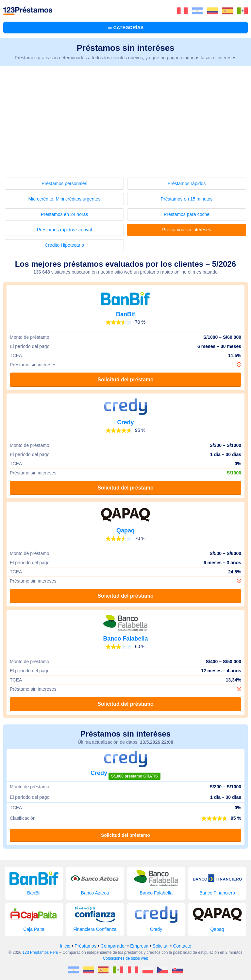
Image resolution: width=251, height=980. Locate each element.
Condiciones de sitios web (126, 958)
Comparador (113, 946)
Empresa (139, 946)
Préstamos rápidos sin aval (64, 230)
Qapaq (125, 530)
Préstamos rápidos (187, 183)
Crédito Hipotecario (64, 245)
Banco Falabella (125, 639)
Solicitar (161, 946)
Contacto (182, 946)
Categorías (125, 28)
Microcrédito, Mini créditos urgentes (65, 199)
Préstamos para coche (187, 214)
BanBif (125, 314)
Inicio (65, 946)
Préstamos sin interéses (186, 230)
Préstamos (85, 946)
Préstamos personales (64, 183)
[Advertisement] (125, 115)
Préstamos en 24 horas (65, 214)
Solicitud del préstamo (125, 380)
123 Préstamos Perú (40, 952)
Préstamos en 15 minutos (187, 199)
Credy (125, 422)
